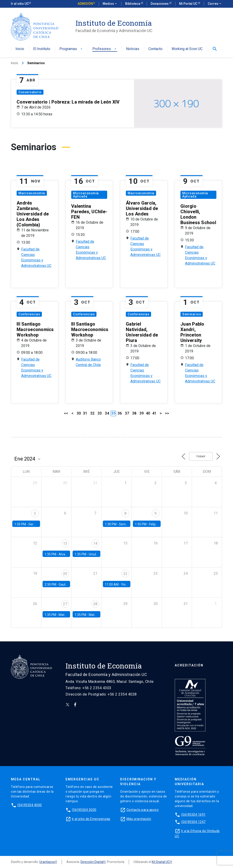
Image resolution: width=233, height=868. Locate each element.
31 (85, 413)
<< (66, 413)
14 (95, 543)
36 (120, 413)
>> (167, 413)
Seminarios (192, 314)
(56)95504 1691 (193, 815)
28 (95, 604)
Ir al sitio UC (20, 4)
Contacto (155, 49)
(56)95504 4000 (30, 805)
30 (79, 413)
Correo (215, 4)
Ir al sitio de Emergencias (91, 819)
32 (92, 413)
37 (127, 413)
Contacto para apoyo (143, 810)
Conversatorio (30, 92)
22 (125, 574)
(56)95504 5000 (84, 810)
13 (65, 543)
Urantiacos (47, 862)
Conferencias (29, 314)
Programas (71, 49)
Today (201, 457)
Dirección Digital (92, 862)
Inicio (20, 49)
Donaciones (160, 4)
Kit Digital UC (161, 862)
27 (65, 604)
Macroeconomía (32, 193)
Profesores (105, 49)
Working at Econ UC (187, 49)
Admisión (85, 4)
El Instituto (42, 49)
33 (100, 413)
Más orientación (139, 819)
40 (148, 413)
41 (154, 413)
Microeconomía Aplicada (86, 195)
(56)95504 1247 (193, 822)
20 (65, 574)
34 (107, 413)
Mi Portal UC (189, 4)
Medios (110, 4)
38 (134, 413)
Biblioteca (133, 4)
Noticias (133, 49)
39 (142, 413)
